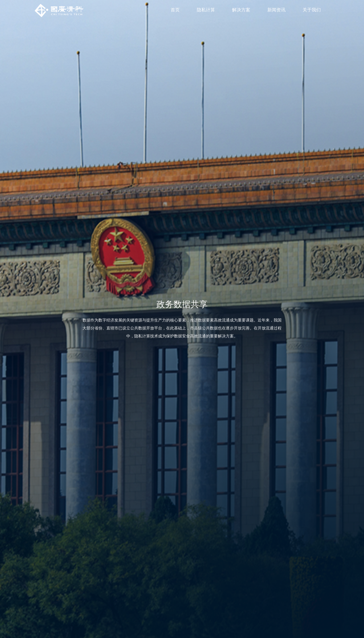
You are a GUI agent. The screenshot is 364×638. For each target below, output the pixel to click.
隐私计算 (206, 10)
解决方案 (241, 10)
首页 (175, 10)
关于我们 (312, 10)
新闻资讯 (276, 10)
